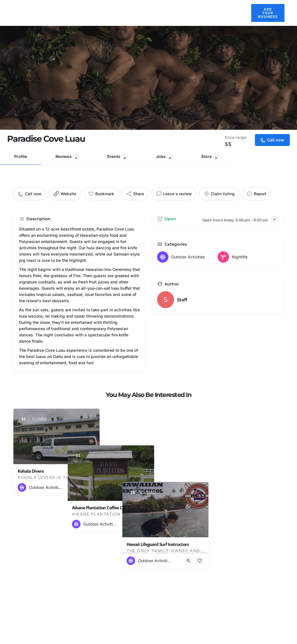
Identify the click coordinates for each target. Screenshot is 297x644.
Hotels (141, 13)
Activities (192, 13)
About (123, 13)
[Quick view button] (80, 487)
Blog (238, 13)
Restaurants (165, 13)
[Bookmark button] (91, 487)
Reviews (67, 157)
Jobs (164, 157)
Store (210, 157)
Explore (217, 13)
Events (117, 157)
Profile (21, 156)
